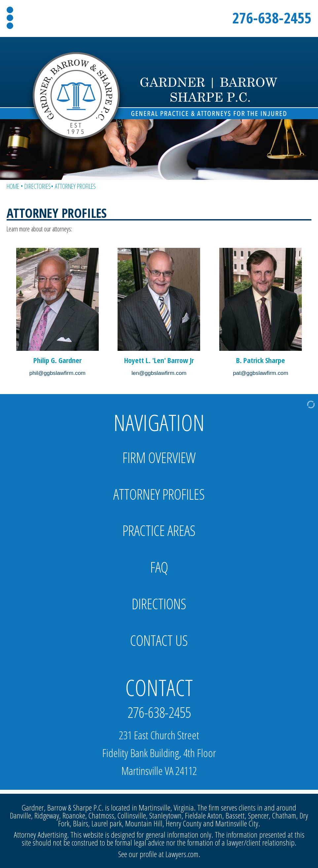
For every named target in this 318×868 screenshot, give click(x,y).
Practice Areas (159, 531)
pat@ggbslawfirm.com (260, 373)
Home (13, 186)
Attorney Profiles (159, 494)
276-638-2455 (272, 17)
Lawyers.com (182, 854)
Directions (159, 604)
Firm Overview (159, 458)
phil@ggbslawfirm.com (57, 373)
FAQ (159, 567)
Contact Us (159, 640)
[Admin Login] (300, 404)
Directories (38, 186)
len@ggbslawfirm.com (159, 373)
